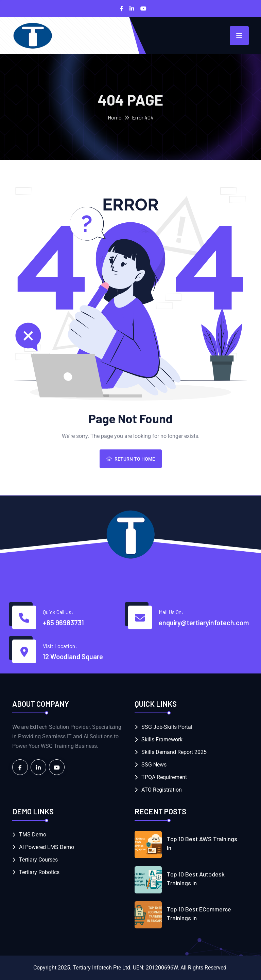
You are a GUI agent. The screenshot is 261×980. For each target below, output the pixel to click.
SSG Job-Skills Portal (167, 727)
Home (115, 117)
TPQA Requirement (164, 777)
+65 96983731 (63, 623)
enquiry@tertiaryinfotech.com (204, 623)
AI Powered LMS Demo (47, 847)
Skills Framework (162, 739)
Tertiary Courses (38, 860)
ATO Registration (162, 790)
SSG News (154, 765)
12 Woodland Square (73, 657)
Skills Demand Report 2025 (174, 752)
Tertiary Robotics (39, 872)
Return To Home (131, 459)
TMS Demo (33, 835)
